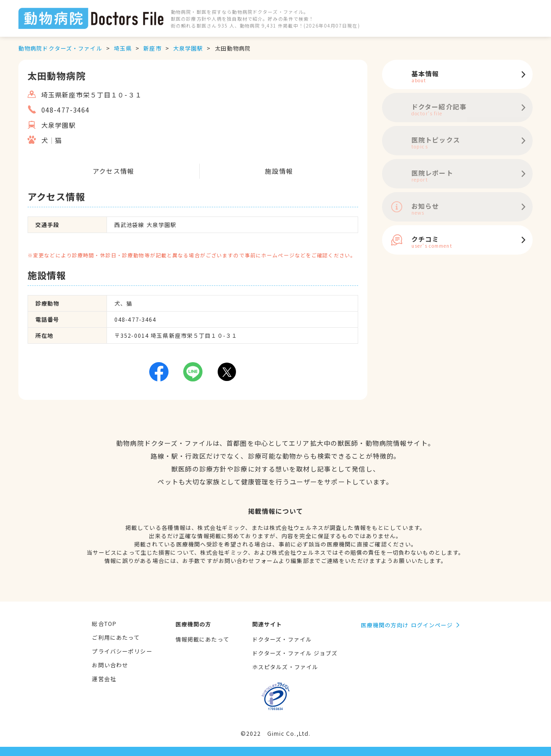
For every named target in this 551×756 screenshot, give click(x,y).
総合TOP (104, 623)
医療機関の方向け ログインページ (407, 625)
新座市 (152, 48)
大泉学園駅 (188, 48)
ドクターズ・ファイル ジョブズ (295, 653)
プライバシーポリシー (122, 651)
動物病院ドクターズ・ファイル (60, 48)
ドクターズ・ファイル (282, 639)
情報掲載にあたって (202, 639)
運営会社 (104, 679)
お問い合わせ (110, 665)
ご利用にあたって (116, 637)
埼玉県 (123, 48)
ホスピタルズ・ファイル (285, 667)
